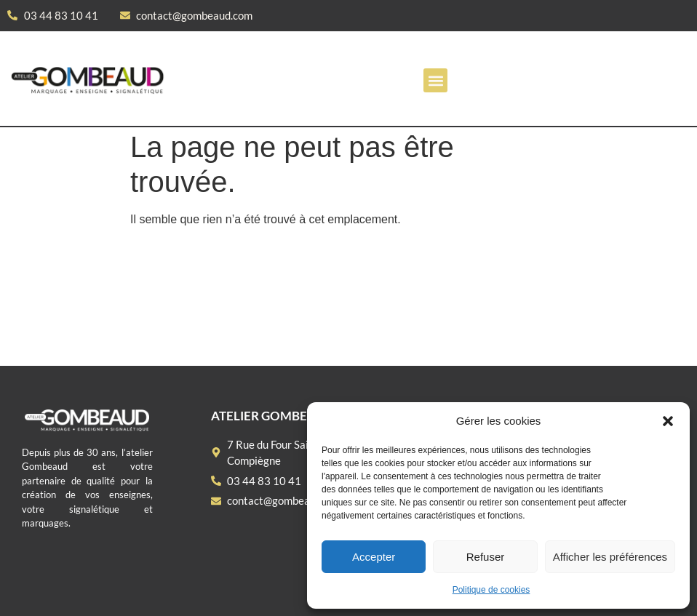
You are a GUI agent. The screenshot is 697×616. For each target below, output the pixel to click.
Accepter (374, 557)
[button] (668, 421)
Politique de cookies (491, 590)
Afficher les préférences (610, 557)
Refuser (486, 557)
